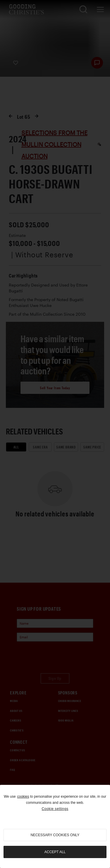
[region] (55, 826)
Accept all (55, 852)
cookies (23, 797)
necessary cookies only (55, 835)
